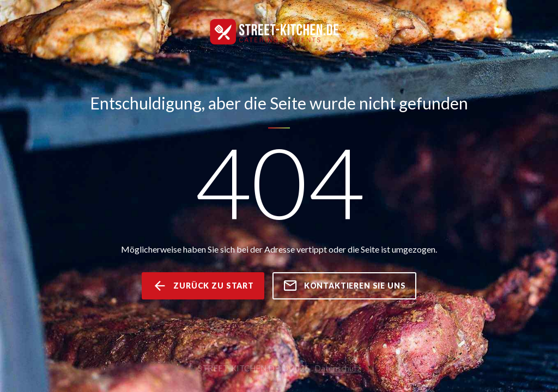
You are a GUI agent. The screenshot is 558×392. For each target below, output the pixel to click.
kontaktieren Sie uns (344, 286)
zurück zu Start (203, 286)
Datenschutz (338, 368)
